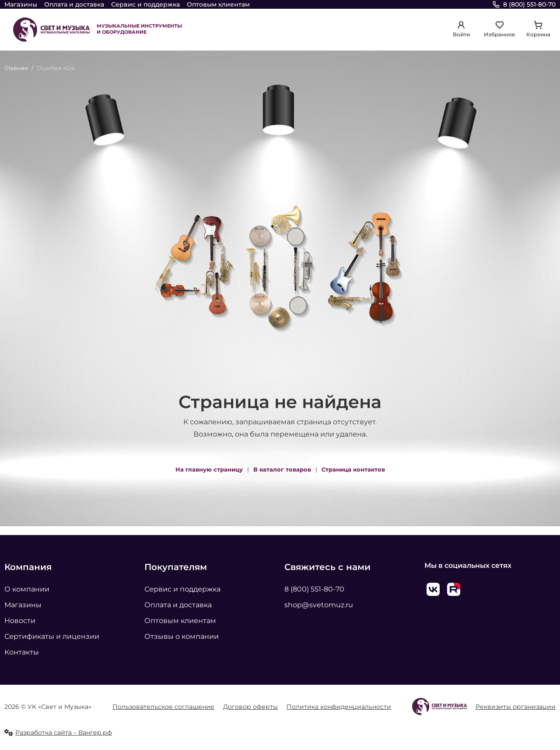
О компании (27, 589)
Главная (16, 68)
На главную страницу (209, 469)
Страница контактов (353, 469)
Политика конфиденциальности (339, 707)
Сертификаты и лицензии (52, 636)
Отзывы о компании (182, 636)
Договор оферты (250, 707)
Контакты (22, 652)
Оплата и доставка (74, 4)
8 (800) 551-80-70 (314, 589)
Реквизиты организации (516, 707)
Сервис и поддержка (145, 4)
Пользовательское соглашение (163, 707)
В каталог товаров (282, 469)
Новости (20, 621)
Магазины (21, 4)
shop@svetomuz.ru (319, 605)
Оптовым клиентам (218, 4)
